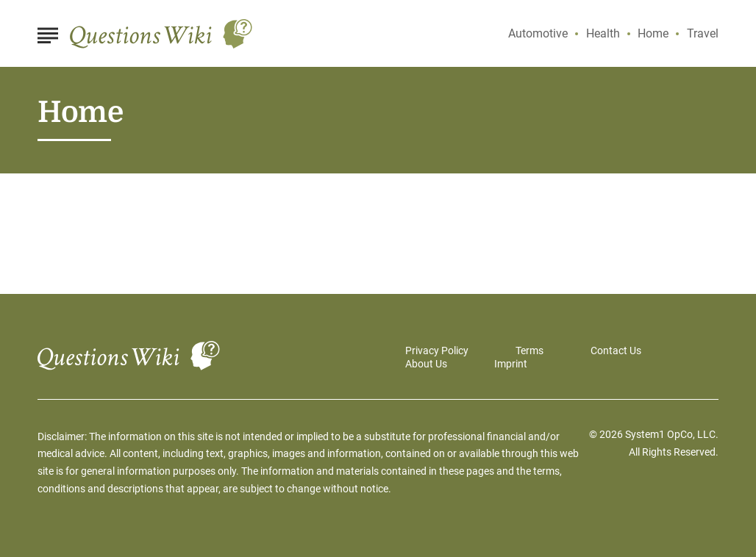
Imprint (511, 364)
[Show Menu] (47, 32)
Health (603, 33)
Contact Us (616, 351)
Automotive (538, 33)
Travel (703, 33)
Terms (529, 351)
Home (653, 33)
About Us (426, 364)
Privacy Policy (437, 351)
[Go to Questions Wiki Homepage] (161, 34)
